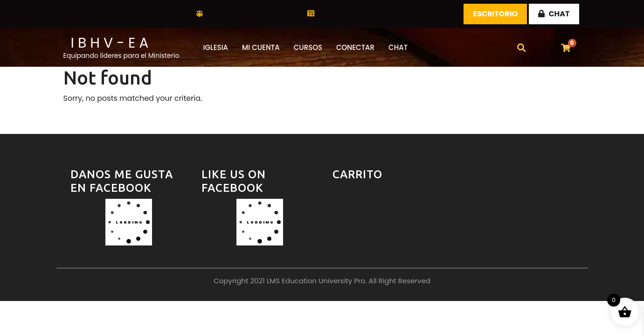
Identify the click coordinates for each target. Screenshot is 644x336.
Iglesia (216, 47)
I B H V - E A (110, 43)
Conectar (355, 47)
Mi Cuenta (261, 47)
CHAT (554, 14)
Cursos (308, 47)
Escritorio (495, 14)
